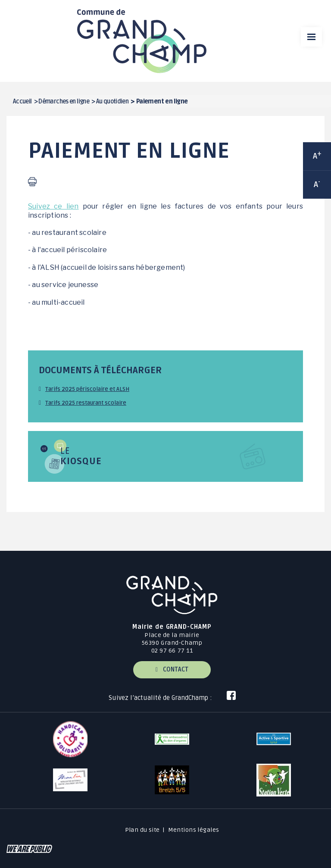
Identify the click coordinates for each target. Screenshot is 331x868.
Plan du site (142, 830)
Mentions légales (194, 830)
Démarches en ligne (64, 101)
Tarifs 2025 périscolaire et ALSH (87, 389)
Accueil (22, 101)
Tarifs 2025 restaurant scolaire (86, 403)
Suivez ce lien (53, 206)
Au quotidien (112, 101)
